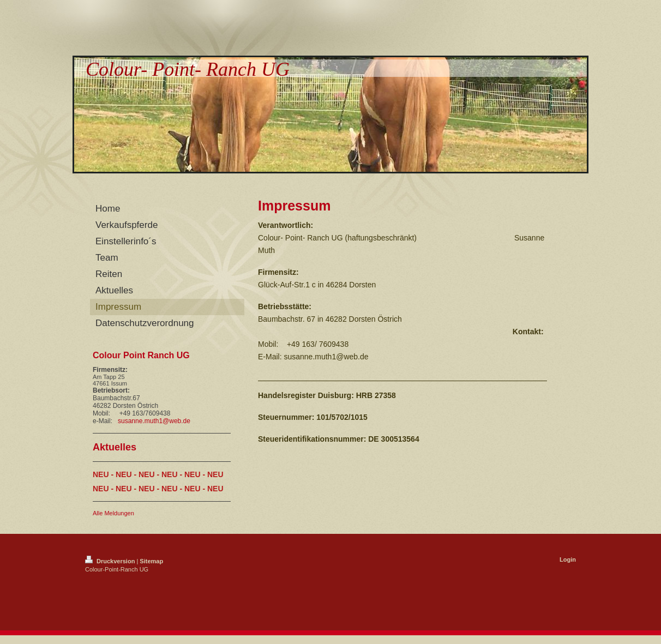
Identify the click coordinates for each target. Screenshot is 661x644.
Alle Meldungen (113, 513)
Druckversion (111, 561)
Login (568, 559)
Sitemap (151, 561)
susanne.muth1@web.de (154, 421)
